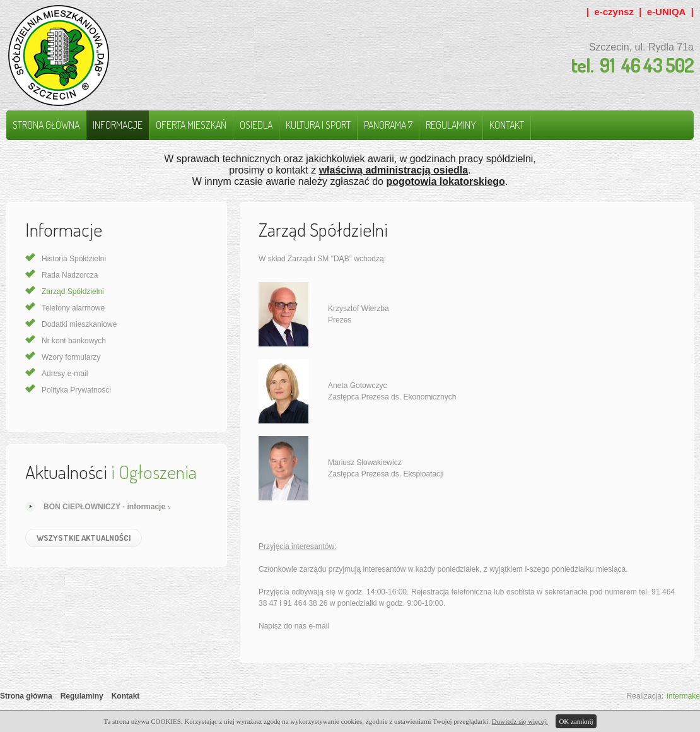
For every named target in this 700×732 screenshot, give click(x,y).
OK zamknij (576, 721)
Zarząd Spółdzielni (73, 292)
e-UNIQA (667, 12)
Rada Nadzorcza (70, 275)
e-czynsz (614, 12)
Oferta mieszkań (191, 125)
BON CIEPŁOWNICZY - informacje (104, 507)
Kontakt (507, 125)
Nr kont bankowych (74, 341)
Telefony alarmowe (73, 308)
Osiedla (256, 125)
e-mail (319, 626)
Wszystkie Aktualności (84, 538)
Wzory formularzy (71, 357)
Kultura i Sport (318, 125)
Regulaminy (451, 125)
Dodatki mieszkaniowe (79, 324)
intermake (683, 696)
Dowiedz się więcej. (520, 721)
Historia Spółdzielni (74, 259)
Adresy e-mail (65, 374)
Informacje (118, 125)
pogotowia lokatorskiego (445, 181)
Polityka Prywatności (76, 390)
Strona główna (46, 125)
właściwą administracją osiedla (394, 170)
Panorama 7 (388, 125)
